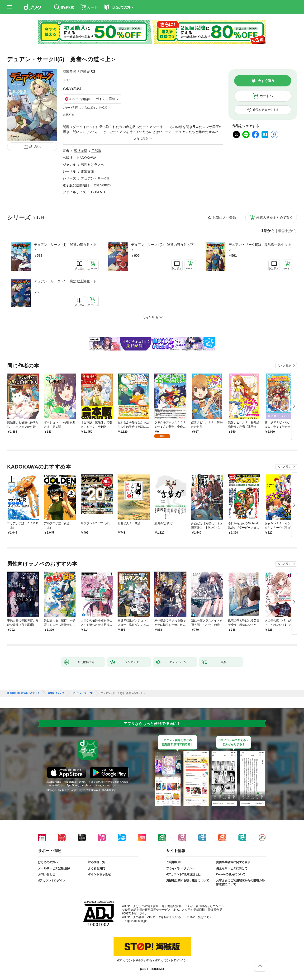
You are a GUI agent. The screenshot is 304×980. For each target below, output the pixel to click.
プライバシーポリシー (180, 868)
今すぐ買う (266, 81)
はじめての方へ (48, 862)
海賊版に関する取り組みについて (188, 881)
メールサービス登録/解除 (54, 868)
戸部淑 (85, 72)
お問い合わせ (47, 874)
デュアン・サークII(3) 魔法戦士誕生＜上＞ (260, 247)
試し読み (35, 147)
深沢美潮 (69, 72)
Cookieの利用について (231, 874)
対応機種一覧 (96, 862)
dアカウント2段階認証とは (184, 874)
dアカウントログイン (52, 881)
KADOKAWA (87, 158)
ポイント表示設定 (99, 874)
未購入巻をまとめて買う (275, 218)
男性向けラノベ (92, 165)
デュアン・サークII (95, 178)
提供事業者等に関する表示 (233, 862)
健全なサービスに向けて (232, 868)
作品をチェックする (266, 110)
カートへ (266, 96)
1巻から (268, 231)
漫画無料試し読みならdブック (23, 693)
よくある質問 (96, 868)
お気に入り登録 (224, 218)
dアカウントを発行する (135, 960)
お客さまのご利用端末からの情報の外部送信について (240, 882)
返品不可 (68, 115)
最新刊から (287, 231)
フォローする (93, 72)
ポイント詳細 (105, 99)
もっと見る (284, 366)
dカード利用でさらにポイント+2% (85, 108)
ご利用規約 (173, 862)
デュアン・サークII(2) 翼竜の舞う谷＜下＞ (162, 247)
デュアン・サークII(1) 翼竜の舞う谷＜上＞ (65, 247)
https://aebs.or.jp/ (136, 921)
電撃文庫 (87, 171)
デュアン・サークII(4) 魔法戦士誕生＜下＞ (65, 284)
